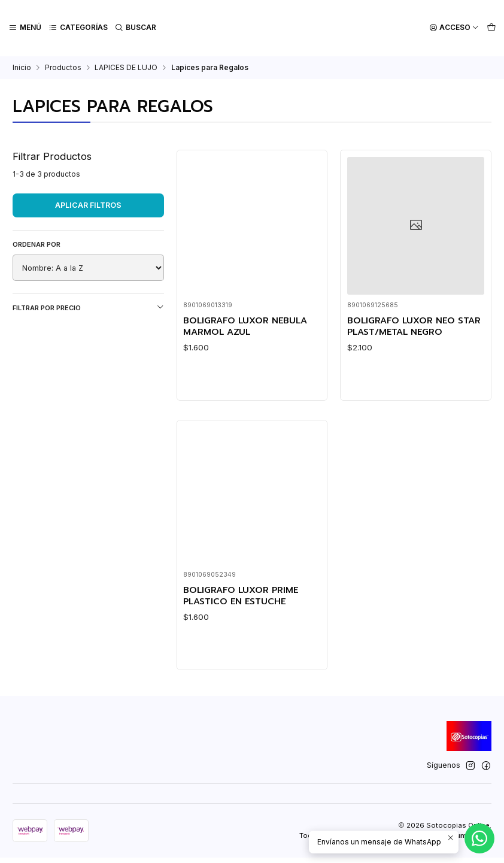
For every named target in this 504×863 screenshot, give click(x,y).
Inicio (22, 66)
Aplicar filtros (88, 204)
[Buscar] (135, 28)
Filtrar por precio (88, 306)
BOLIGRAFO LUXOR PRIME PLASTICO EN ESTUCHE (244, 629)
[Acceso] (455, 28)
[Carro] (491, 28)
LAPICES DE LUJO (126, 66)
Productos (63, 66)
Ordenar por (37, 243)
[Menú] (25, 28)
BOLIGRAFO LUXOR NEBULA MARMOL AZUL (249, 325)
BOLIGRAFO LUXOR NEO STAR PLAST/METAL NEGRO (411, 325)
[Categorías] (78, 28)
